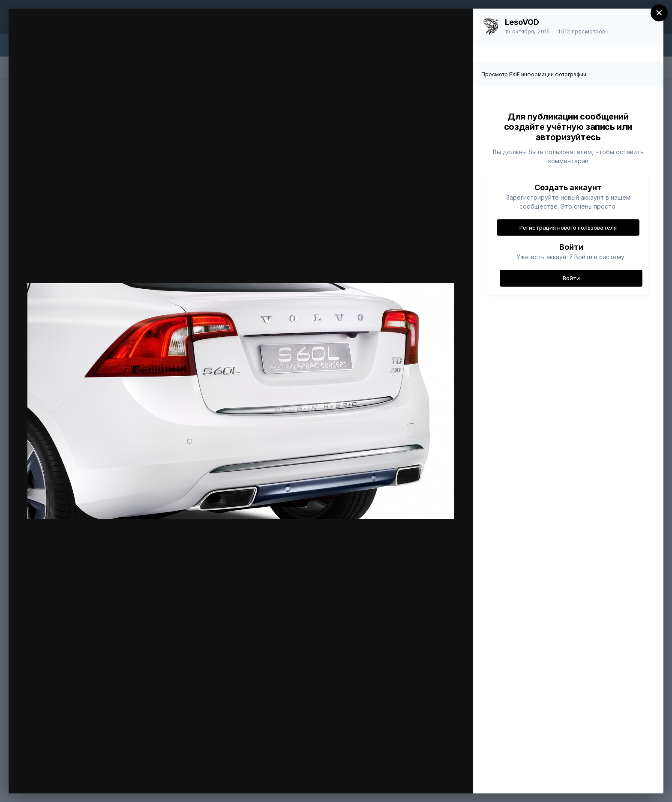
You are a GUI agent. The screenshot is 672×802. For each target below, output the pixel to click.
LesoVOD (522, 22)
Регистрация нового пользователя (568, 227)
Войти (571, 278)
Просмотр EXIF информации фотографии (534, 74)
